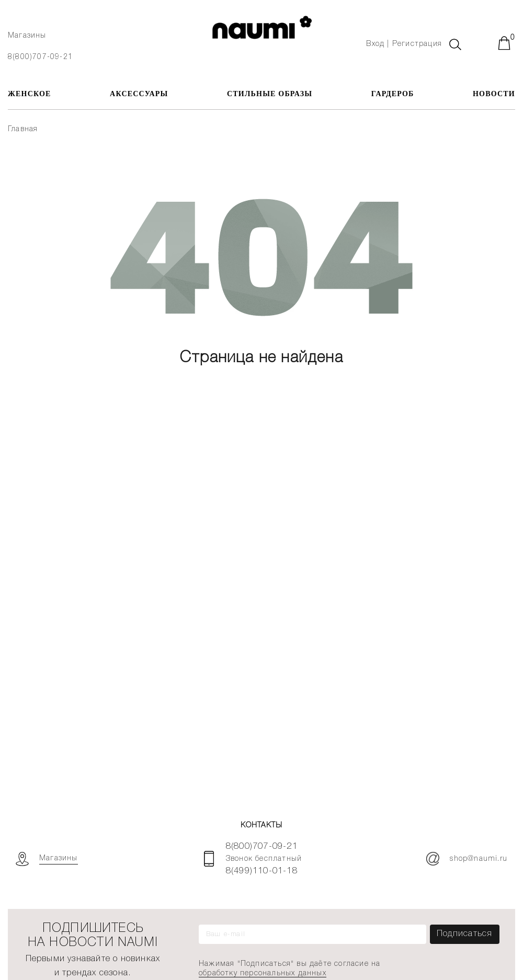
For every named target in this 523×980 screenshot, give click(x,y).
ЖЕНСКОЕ (30, 94)
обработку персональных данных (263, 973)
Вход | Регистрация (404, 44)
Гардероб (393, 94)
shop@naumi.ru (467, 859)
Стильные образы (270, 94)
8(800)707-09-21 (40, 57)
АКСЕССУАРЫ (139, 94)
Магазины (27, 36)
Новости (494, 94)
